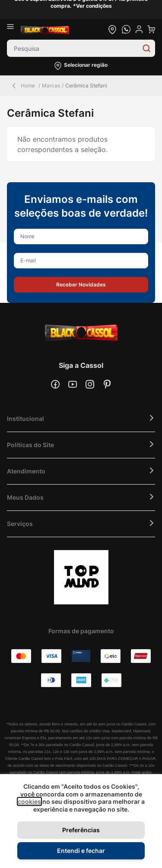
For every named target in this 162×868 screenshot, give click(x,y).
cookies (29, 801)
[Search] (146, 48)
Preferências (81, 830)
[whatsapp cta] (126, 29)
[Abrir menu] (14, 29)
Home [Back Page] (23, 86)
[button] (81, 66)
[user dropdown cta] (139, 29)
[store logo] (45, 29)
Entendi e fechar (81, 851)
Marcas (51, 86)
